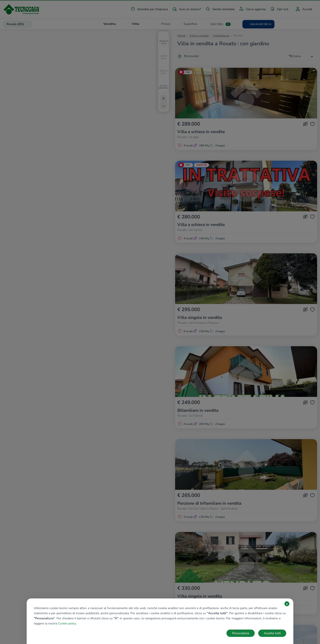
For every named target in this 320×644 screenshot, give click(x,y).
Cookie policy (67, 623)
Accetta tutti (272, 633)
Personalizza (241, 633)
